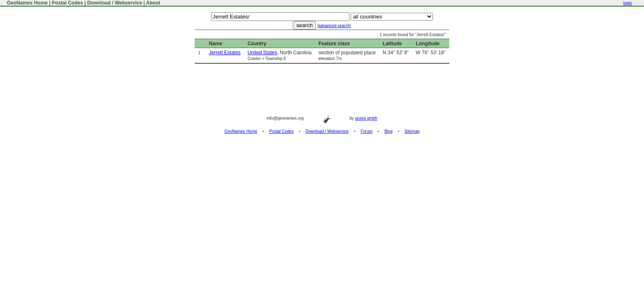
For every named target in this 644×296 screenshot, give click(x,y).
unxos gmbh (366, 118)
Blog (389, 131)
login (627, 3)
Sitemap (412, 131)
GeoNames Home (26, 3)
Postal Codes (67, 3)
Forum (367, 131)
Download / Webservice (115, 3)
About (153, 3)
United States (262, 53)
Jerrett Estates (224, 53)
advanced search (334, 26)
